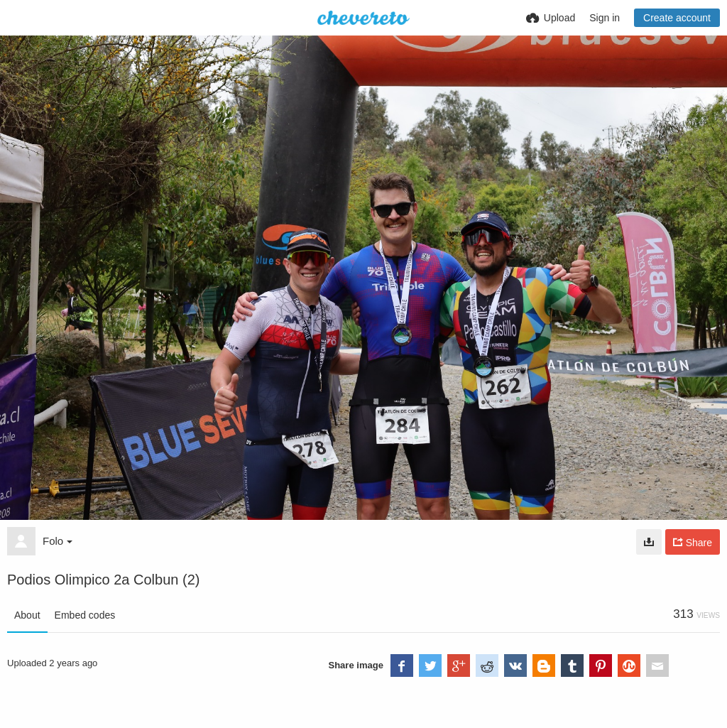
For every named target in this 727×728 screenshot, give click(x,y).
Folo (58, 541)
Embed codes (85, 615)
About (27, 615)
